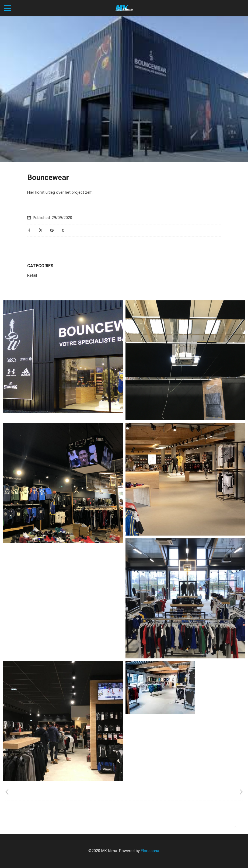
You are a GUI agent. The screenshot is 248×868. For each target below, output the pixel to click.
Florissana (150, 851)
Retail (32, 275)
